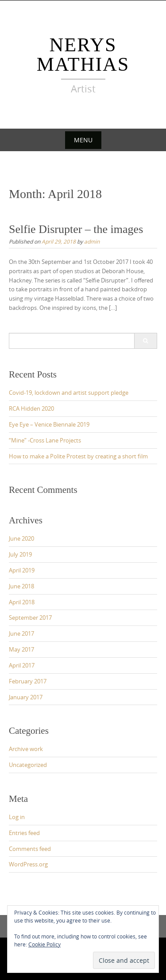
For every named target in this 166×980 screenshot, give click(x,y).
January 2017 (26, 697)
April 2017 (22, 665)
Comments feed (30, 849)
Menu (83, 140)
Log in (17, 817)
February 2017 (28, 681)
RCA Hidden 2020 (31, 408)
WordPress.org (28, 864)
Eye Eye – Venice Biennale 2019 (49, 424)
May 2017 (21, 649)
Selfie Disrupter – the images (76, 229)
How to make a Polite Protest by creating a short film (78, 456)
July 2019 (20, 554)
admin (92, 241)
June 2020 (21, 538)
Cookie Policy (44, 944)
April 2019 (22, 570)
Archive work (26, 749)
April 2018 (22, 602)
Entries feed (24, 833)
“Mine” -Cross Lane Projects (45, 440)
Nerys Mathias (83, 55)
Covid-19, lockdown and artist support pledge (69, 393)
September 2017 (30, 618)
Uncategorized (28, 765)
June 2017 (21, 633)
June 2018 (21, 586)
